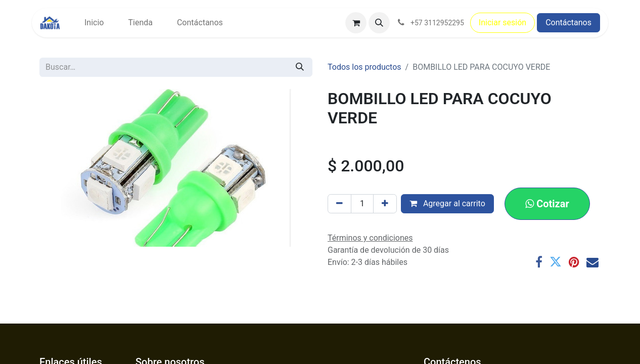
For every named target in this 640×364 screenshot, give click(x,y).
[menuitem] (94, 23)
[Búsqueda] (300, 67)
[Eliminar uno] (339, 204)
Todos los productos (364, 67)
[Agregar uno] (385, 204)
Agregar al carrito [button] (447, 203)
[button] (379, 23)
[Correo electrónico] (592, 262)
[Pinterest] (574, 262)
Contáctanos (568, 22)
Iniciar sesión (502, 22)
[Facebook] (539, 262)
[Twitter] (556, 262)
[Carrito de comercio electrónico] (356, 23)
